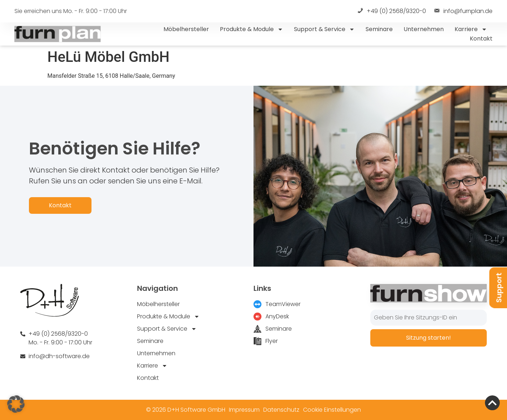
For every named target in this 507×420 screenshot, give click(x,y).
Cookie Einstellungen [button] (332, 410)
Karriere (471, 29)
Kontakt (481, 39)
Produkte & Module (252, 29)
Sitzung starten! (429, 338)
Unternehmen (424, 29)
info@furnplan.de (463, 11)
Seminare (379, 29)
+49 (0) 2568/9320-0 (391, 11)
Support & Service (324, 29)
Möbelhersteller (186, 29)
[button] (16, 404)
